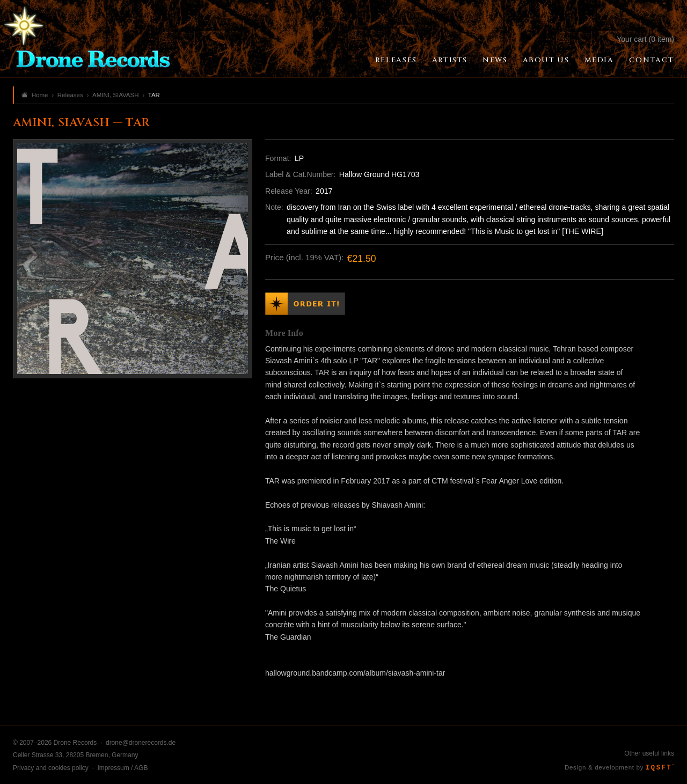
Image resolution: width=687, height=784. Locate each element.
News (495, 60)
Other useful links (649, 753)
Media (599, 60)
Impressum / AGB (122, 768)
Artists (450, 60)
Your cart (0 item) (645, 39)
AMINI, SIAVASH (115, 95)
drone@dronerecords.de (141, 743)
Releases (396, 60)
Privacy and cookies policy (51, 768)
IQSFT (660, 768)
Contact (652, 60)
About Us (546, 60)
